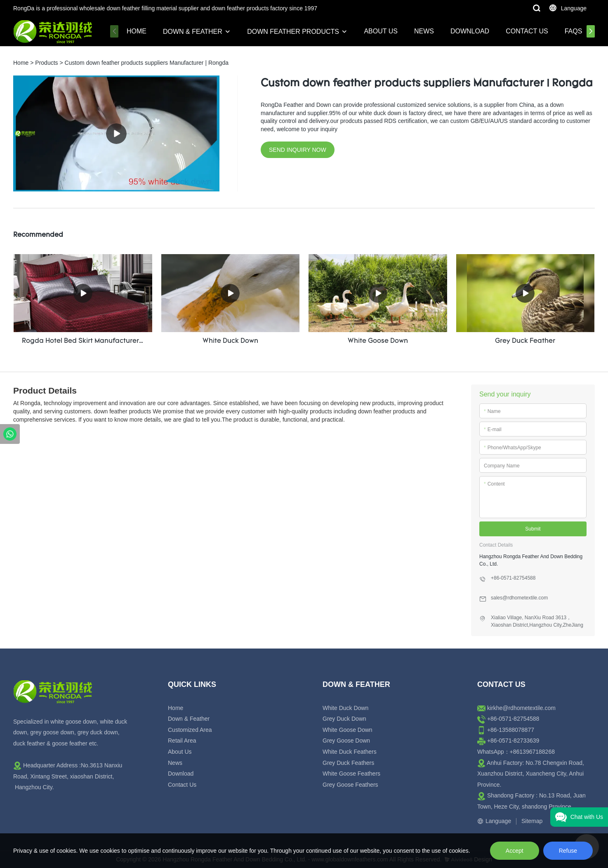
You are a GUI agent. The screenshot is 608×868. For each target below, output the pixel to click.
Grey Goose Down (346, 741)
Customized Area (190, 730)
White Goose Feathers (351, 774)
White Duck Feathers (350, 752)
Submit (533, 529)
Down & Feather (193, 32)
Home (137, 31)
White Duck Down (345, 708)
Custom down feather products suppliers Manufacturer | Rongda (147, 63)
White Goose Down (348, 730)
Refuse (568, 851)
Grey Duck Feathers (348, 763)
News (424, 31)
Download (470, 31)
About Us (381, 31)
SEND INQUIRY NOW (298, 150)
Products (46, 63)
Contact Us (527, 31)
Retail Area (182, 741)
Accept (515, 851)
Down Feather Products (293, 32)
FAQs (574, 31)
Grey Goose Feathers (350, 785)
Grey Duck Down (344, 719)
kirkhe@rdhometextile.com (521, 708)
